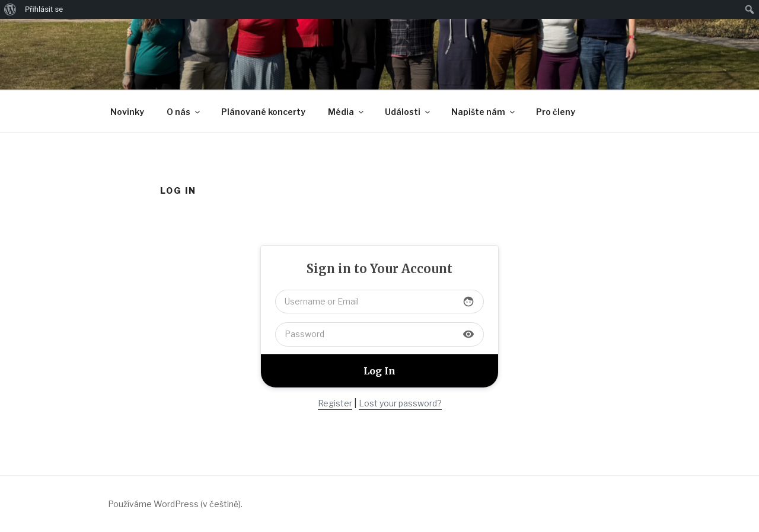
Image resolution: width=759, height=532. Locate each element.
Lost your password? (400, 403)
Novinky (127, 112)
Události (408, 112)
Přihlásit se (44, 9)
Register (335, 403)
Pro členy (556, 112)
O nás (184, 112)
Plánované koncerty (263, 112)
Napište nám (484, 112)
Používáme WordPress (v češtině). (175, 504)
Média (347, 112)
